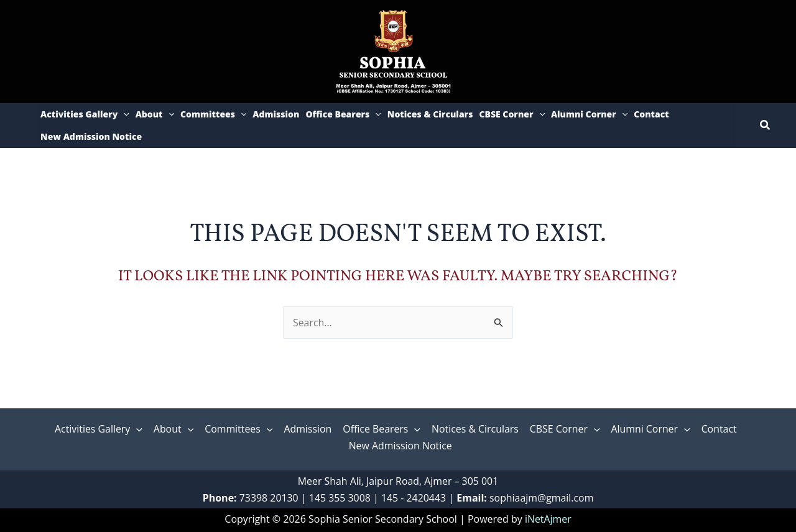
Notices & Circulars (430, 114)
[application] (123, 114)
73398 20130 (268, 498)
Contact (651, 114)
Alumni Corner (589, 114)
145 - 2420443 (414, 498)
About (155, 114)
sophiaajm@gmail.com (543, 498)
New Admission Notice (91, 136)
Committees (213, 114)
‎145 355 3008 (340, 498)
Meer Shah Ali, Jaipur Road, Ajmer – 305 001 (398, 481)
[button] (766, 126)
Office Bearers (343, 114)
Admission (276, 114)
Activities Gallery (85, 114)
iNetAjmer (548, 519)
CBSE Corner (512, 114)
